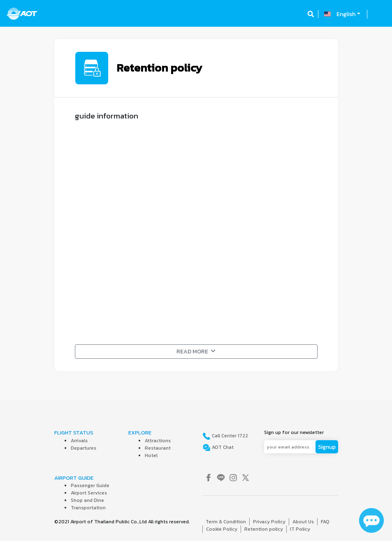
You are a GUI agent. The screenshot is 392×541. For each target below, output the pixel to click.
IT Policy (300, 529)
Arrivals (79, 441)
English (346, 14)
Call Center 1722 (229, 436)
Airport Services (89, 493)
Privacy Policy (269, 522)
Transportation (88, 508)
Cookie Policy (222, 529)
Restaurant (158, 448)
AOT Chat (222, 447)
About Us (303, 522)
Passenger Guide (90, 485)
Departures (84, 448)
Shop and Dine (87, 500)
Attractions (158, 441)
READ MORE (196, 352)
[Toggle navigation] (378, 14)
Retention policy (264, 529)
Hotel (151, 455)
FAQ (325, 522)
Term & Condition (226, 522)
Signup (327, 447)
